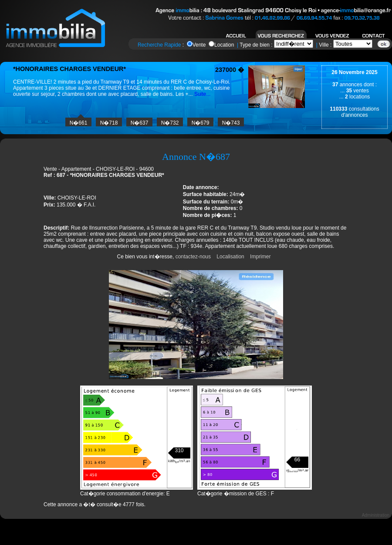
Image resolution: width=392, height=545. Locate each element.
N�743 (231, 123)
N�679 (201, 123)
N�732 (170, 123)
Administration (376, 515)
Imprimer (260, 257)
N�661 (79, 123)
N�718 (109, 123)
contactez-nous (193, 257)
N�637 (140, 123)
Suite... (202, 94)
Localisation (230, 257)
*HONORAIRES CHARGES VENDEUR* (69, 69)
